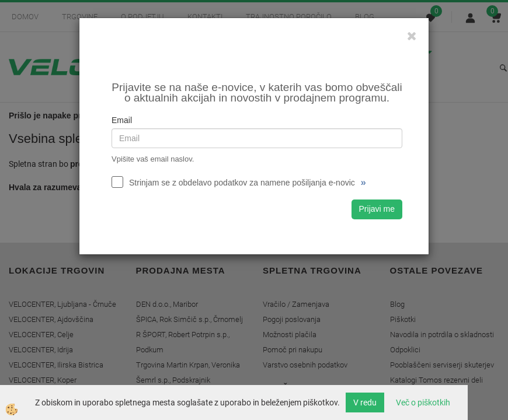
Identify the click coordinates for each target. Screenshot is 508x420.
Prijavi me (377, 209)
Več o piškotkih (423, 402)
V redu (365, 402)
